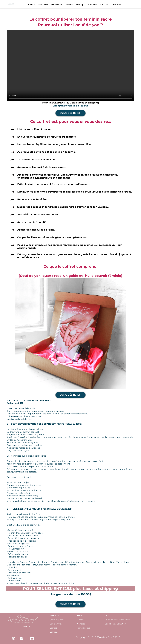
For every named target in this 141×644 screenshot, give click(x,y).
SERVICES (57, 5)
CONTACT (104, 5)
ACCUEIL (31, 5)
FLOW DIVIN (43, 5)
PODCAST (69, 5)
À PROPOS (92, 5)
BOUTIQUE (81, 5)
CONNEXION (116, 5)
